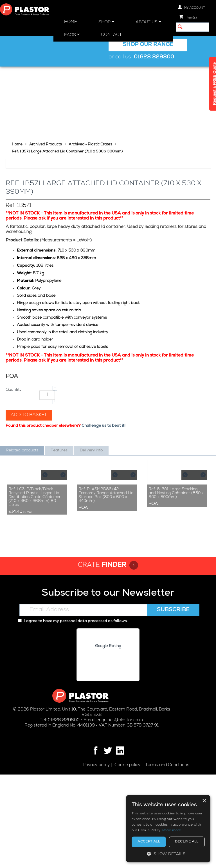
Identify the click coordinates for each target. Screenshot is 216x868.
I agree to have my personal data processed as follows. (73, 715)
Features (59, 508)
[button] (168, 854)
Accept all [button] (149, 842)
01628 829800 (154, 57)
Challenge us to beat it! (103, 484)
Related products (22, 508)
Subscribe (173, 703)
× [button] (204, 801)
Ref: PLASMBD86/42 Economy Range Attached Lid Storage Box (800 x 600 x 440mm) (106, 588)
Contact (111, 35)
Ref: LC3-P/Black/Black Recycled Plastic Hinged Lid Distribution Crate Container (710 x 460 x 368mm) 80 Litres (35, 590)
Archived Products (46, 73)
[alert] (168, 829)
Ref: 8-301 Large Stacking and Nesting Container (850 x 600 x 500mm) (176, 586)
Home (71, 22)
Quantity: (14, 448)
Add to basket (29, 473)
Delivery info (91, 508)
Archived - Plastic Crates (90, 73)
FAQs (72, 35)
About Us (148, 22)
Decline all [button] (187, 842)
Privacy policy (96, 859)
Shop (106, 22)
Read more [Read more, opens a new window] (172, 831)
